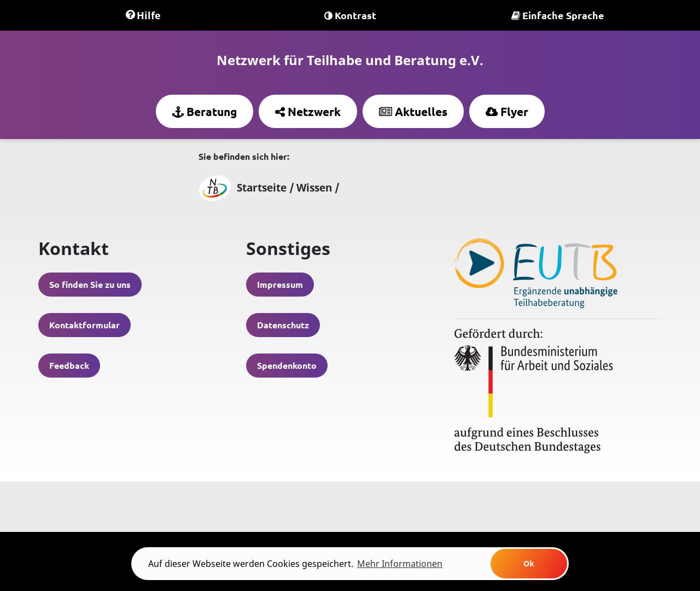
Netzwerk (308, 111)
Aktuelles (413, 111)
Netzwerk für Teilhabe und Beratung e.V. (350, 60)
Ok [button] (529, 563)
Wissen (314, 187)
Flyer (507, 111)
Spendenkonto (287, 365)
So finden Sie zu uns (90, 284)
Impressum (280, 284)
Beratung (205, 111)
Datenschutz (283, 325)
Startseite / (246, 187)
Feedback (69, 365)
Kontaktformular (84, 325)
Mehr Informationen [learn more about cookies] (400, 564)
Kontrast (350, 15)
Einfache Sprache (558, 15)
